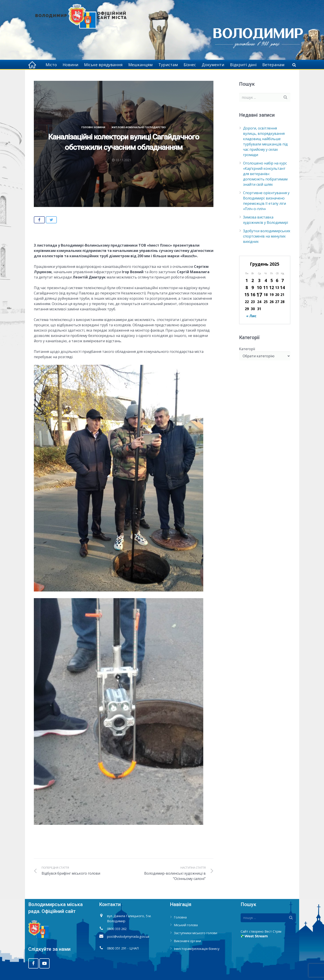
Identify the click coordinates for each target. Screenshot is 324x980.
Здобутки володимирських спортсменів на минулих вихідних (267, 236)
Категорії (247, 349)
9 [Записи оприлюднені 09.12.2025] (253, 287)
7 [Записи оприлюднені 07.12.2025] (283, 280)
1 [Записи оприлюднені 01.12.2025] (247, 280)
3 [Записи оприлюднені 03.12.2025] (259, 280)
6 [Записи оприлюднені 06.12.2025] (277, 280)
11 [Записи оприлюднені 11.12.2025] (266, 287)
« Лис (251, 316)
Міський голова (186, 925)
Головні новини (93, 127)
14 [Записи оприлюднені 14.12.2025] (282, 287)
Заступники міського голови (196, 933)
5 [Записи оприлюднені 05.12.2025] (272, 280)
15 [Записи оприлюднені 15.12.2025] (247, 295)
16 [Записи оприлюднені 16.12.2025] (253, 295)
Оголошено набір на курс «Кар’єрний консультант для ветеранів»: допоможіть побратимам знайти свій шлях (265, 174)
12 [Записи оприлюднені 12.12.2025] (272, 287)
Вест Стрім (273, 931)
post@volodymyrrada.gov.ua (128, 937)
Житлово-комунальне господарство (139, 127)
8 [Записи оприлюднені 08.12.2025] (247, 287)
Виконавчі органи (187, 941)
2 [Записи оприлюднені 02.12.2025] (253, 280)
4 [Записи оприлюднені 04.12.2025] (266, 280)
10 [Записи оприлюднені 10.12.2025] (259, 287)
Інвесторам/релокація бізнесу (197, 949)
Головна (180, 917)
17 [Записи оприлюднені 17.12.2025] (259, 295)
